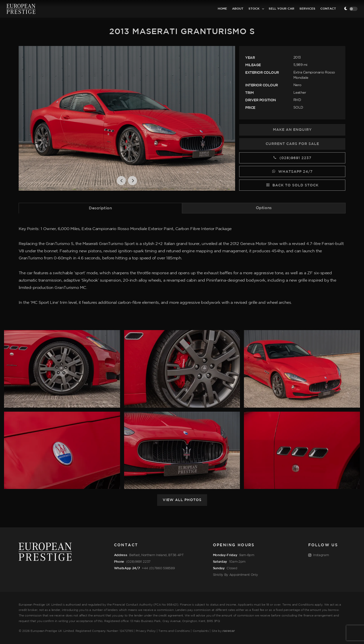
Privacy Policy (146, 631)
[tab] (101, 208)
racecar (229, 631)
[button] (121, 181)
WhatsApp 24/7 (292, 171)
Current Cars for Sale (292, 144)
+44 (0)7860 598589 (158, 568)
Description (100, 208)
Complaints (201, 631)
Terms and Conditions (174, 631)
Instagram (319, 555)
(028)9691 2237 (292, 158)
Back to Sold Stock (292, 185)
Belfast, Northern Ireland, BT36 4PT (156, 555)
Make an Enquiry (292, 130)
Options (264, 208)
